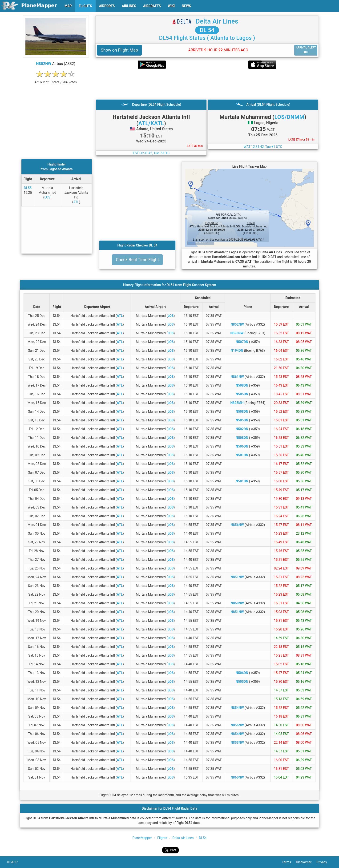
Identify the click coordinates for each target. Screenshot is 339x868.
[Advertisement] (207, 84)
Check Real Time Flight (137, 260)
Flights (162, 838)
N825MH (237, 403)
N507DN (242, 342)
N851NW (237, 577)
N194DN (237, 351)
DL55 (28, 188)
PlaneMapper (142, 838)
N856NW (237, 525)
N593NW (237, 333)
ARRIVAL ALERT (306, 50)
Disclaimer (306, 862)
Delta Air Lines (217, 21)
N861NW (237, 377)
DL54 (203, 838)
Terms (289, 862)
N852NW (44, 64)
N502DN (242, 429)
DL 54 (207, 30)
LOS (47, 197)
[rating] (56, 80)
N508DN (242, 385)
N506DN (242, 446)
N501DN (242, 455)
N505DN (242, 394)
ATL (76, 202)
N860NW (237, 603)
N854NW (237, 708)
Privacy (324, 862)
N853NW (237, 743)
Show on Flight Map (119, 50)
